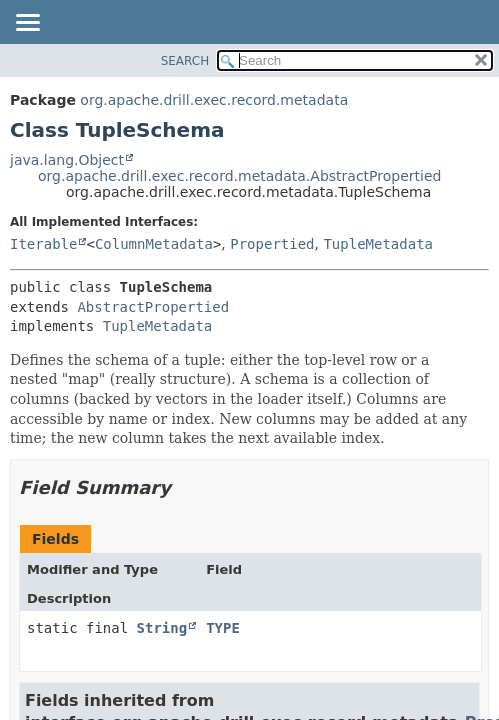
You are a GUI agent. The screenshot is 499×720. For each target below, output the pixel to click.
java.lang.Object (67, 160)
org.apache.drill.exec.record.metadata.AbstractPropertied (239, 176)
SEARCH (185, 61)
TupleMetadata (378, 244)
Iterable (43, 244)
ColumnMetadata (154, 244)
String (162, 628)
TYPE (223, 628)
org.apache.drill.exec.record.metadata (214, 100)
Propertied (272, 244)
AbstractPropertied (153, 307)
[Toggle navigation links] (27, 24)
